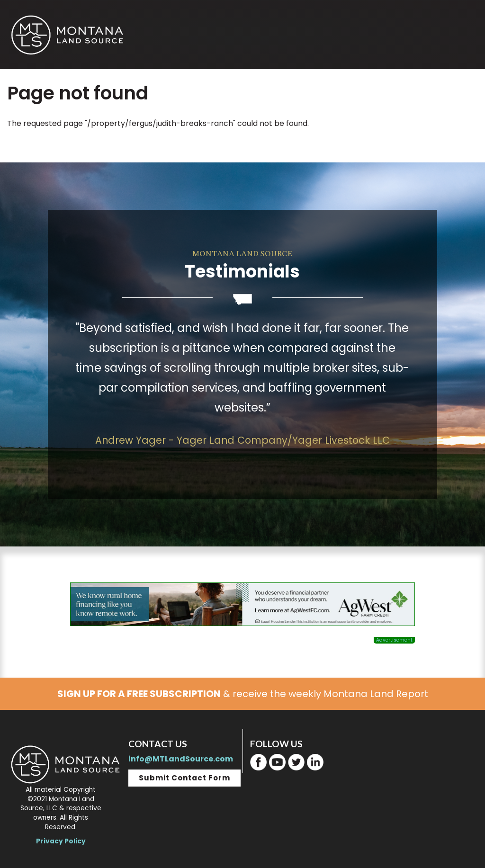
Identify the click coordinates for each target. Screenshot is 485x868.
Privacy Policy (61, 841)
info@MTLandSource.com (181, 759)
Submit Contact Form (184, 778)
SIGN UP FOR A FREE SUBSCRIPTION (139, 694)
